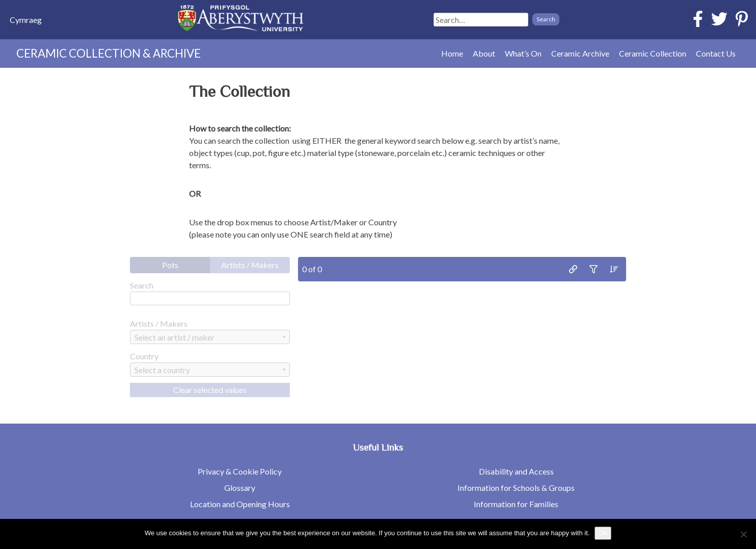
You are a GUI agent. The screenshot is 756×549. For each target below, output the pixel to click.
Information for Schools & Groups (516, 488)
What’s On (523, 53)
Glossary (240, 488)
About (484, 53)
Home (452, 53)
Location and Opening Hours (240, 504)
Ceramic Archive (580, 53)
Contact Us (716, 53)
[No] (743, 534)
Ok (603, 533)
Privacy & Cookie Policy (240, 471)
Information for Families (516, 504)
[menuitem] (26, 20)
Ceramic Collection (653, 53)
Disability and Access (516, 471)
